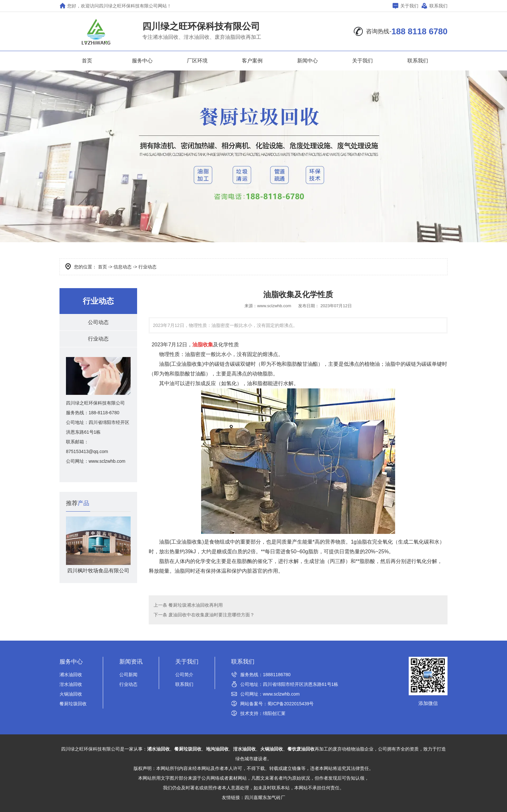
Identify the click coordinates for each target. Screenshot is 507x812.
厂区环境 (197, 61)
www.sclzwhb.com (274, 306)
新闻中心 (307, 61)
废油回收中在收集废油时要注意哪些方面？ (211, 615)
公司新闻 (128, 675)
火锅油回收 (71, 694)
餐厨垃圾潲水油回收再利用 (195, 605)
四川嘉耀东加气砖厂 (265, 797)
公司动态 (98, 322)
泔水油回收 (71, 684)
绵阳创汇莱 (274, 713)
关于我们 (405, 6)
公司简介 (184, 675)
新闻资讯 (131, 662)
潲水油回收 (71, 675)
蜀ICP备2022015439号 (291, 704)
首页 (87, 61)
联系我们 (435, 6)
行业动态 (98, 339)
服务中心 (142, 61)
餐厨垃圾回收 (73, 704)
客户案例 (252, 61)
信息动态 (123, 267)
